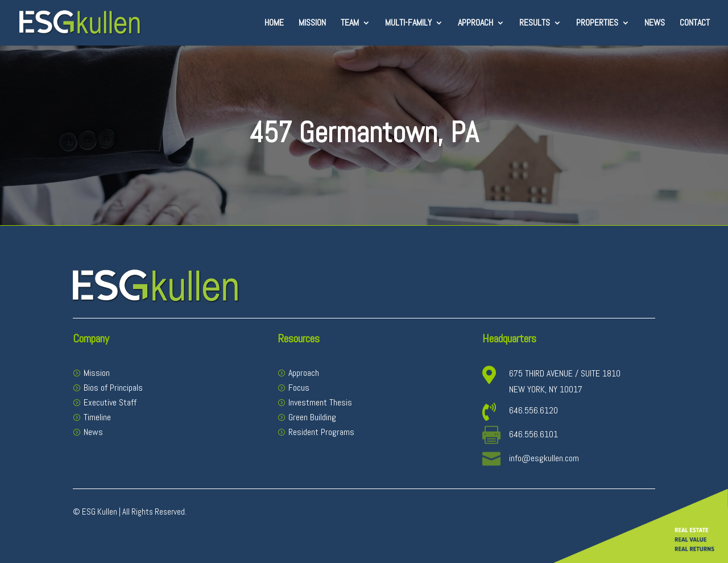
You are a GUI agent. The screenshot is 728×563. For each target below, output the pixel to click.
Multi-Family (408, 24)
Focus (299, 388)
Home (274, 24)
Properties (597, 24)
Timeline (97, 417)
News (655, 24)
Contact (695, 24)
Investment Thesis (320, 402)
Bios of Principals (113, 388)
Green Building (312, 417)
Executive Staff (110, 402)
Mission (312, 24)
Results (535, 24)
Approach (475, 24)
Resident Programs (321, 432)
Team (350, 24)
